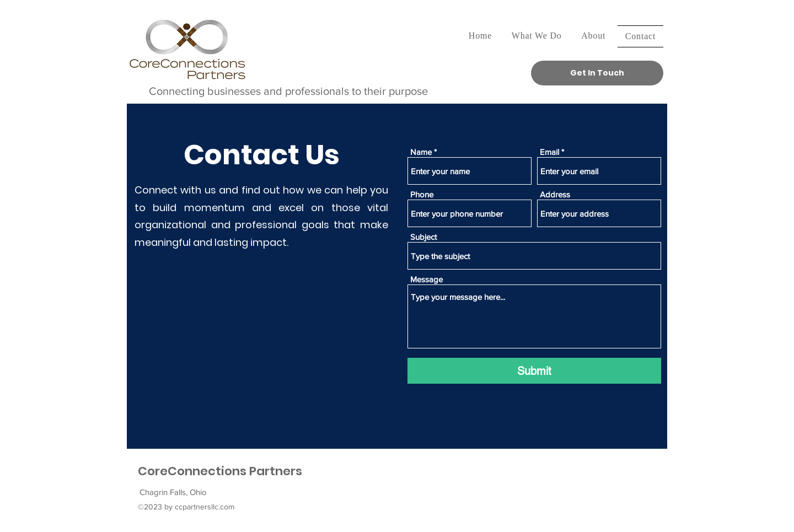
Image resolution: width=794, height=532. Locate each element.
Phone (422, 194)
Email (549, 152)
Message (426, 279)
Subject (423, 237)
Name (421, 152)
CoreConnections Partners (220, 471)
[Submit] (534, 371)
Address (555, 194)
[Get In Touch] (597, 73)
